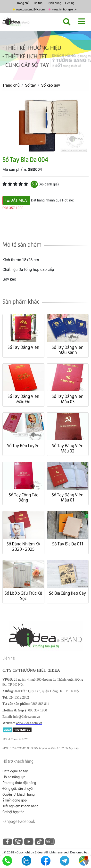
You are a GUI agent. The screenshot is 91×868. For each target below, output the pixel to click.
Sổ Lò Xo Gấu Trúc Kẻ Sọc (23, 596)
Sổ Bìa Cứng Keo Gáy (68, 593)
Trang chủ (23, 3)
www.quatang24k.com (30, 9)
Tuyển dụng (54, 3)
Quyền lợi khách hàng (19, 794)
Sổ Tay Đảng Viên (23, 347)
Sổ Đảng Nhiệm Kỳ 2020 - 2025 (23, 546)
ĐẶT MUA (16, 200)
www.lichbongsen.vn (65, 9)
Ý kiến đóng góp (15, 800)
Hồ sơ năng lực (14, 777)
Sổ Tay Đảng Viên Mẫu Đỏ (23, 399)
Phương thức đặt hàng (19, 783)
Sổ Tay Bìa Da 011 (68, 544)
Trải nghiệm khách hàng (21, 806)
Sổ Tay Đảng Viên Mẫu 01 (68, 497)
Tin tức (38, 3)
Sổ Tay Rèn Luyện (23, 445)
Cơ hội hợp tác (13, 812)
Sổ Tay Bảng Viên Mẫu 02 (68, 448)
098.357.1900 (13, 208)
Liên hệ (70, 3)
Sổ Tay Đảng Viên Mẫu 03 (68, 399)
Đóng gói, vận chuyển (18, 789)
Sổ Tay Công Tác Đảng (23, 497)
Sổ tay (30, 85)
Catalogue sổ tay (15, 771)
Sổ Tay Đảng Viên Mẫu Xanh (68, 350)
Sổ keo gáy (51, 85)
